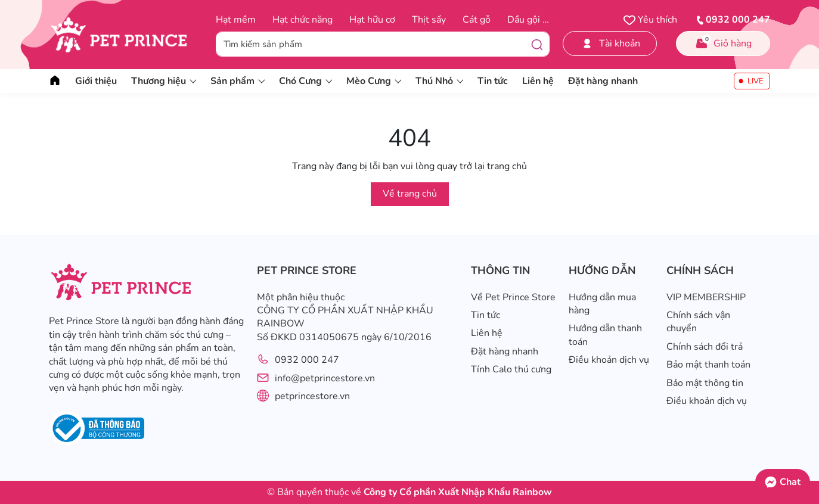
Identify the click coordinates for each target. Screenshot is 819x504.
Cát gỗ (477, 20)
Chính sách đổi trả (705, 347)
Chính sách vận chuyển (698, 322)
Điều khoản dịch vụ (609, 360)
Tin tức (493, 81)
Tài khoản (610, 43)
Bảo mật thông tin (705, 383)
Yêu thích (650, 20)
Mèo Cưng (374, 81)
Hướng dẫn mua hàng (602, 304)
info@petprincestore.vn (325, 378)
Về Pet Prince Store (513, 297)
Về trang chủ (410, 194)
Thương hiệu (164, 81)
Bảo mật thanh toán (708, 365)
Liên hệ (538, 81)
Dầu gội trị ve (536, 20)
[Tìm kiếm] (537, 44)
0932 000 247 (307, 360)
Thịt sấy (429, 20)
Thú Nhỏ (439, 81)
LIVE (756, 81)
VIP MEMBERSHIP (706, 297)
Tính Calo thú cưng (511, 369)
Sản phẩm (238, 81)
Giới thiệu (96, 81)
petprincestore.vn (312, 396)
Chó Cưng (305, 81)
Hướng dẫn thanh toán (605, 335)
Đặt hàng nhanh (603, 81)
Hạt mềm (236, 20)
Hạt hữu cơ (372, 20)
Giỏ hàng (723, 42)
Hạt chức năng (303, 20)
